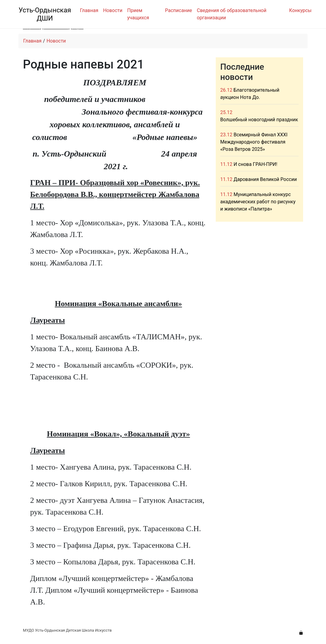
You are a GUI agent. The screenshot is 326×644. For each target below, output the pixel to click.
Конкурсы (300, 10)
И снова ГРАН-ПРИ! (255, 164)
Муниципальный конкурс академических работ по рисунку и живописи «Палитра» (258, 202)
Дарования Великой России (265, 179)
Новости (113, 10)
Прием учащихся (138, 14)
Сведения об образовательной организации (232, 14)
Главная (89, 10)
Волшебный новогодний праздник (259, 120)
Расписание (179, 10)
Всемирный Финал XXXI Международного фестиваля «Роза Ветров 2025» (254, 142)
